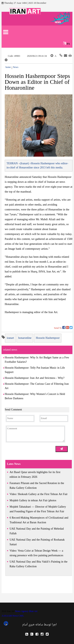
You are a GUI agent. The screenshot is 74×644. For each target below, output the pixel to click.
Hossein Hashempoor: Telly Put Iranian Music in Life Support (35, 370)
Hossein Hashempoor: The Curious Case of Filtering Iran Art (37, 386)
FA (68, 44)
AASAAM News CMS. (13, 616)
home (8, 67)
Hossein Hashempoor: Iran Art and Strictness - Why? (35, 378)
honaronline (25, 338)
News (15, 67)
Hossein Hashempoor (48, 338)
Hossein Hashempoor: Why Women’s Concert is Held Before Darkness (35, 396)
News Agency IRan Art (26, 611)
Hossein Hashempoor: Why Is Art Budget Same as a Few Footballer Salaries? (37, 360)
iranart (10, 338)
